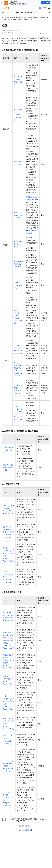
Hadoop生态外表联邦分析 (18, 285)
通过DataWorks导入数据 (18, 215)
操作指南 (6, 20)
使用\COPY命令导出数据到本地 (9, 450)
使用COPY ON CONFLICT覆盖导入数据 (18, 115)
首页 (3, 18)
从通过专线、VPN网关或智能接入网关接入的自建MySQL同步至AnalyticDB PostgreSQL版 (9, 640)
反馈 (29, 830)
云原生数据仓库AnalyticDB (14, 18)
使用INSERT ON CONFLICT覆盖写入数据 (18, 79)
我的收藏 (45, 33)
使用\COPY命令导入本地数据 (18, 244)
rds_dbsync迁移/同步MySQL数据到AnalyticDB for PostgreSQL (9, 766)
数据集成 (14, 20)
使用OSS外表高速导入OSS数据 (18, 264)
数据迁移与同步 (23, 20)
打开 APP (46, 3)
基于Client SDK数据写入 (18, 164)
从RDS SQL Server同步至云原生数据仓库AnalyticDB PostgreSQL (9, 532)
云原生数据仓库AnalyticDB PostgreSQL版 (36, 18)
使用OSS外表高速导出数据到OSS (9, 467)
